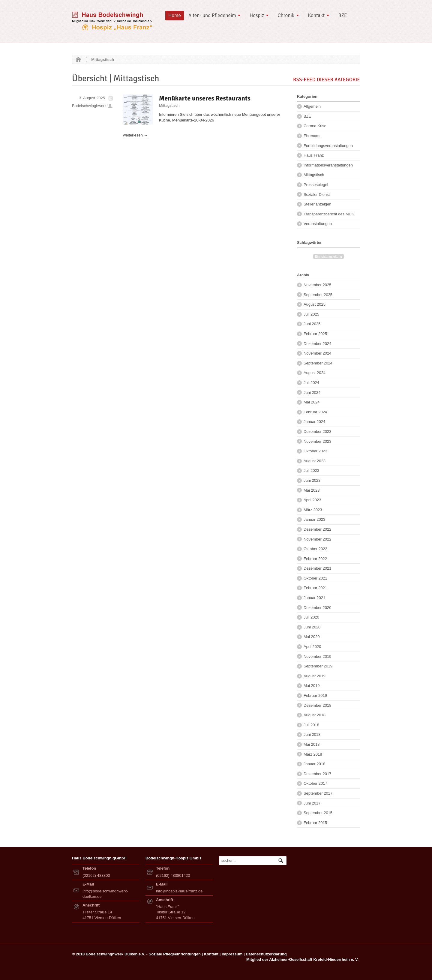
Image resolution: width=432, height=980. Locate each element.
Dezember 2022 (318, 529)
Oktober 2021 (315, 578)
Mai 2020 (312, 637)
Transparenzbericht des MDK (329, 214)
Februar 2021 (315, 588)
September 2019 (318, 666)
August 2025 (315, 304)
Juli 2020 (311, 617)
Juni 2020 (312, 627)
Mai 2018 (312, 744)
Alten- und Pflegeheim (212, 15)
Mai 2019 (312, 686)
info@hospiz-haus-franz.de (179, 891)
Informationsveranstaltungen (328, 165)
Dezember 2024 (318, 344)
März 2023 (313, 510)
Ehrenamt (312, 136)
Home (175, 15)
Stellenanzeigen (318, 204)
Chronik (286, 15)
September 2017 (318, 793)
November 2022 (318, 539)
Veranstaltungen (318, 224)
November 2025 (318, 285)
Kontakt (316, 15)
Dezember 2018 (318, 705)
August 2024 (315, 373)
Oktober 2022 (315, 549)
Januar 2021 (314, 598)
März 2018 (313, 754)
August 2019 (315, 676)
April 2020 (312, 647)
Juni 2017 (312, 803)
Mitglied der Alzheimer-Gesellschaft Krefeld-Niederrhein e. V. (302, 959)
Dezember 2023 (318, 432)
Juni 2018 (312, 734)
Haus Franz (314, 155)
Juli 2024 (311, 383)
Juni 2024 (312, 393)
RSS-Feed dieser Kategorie (327, 80)
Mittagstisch (169, 105)
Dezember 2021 (318, 568)
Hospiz (257, 15)
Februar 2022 (315, 559)
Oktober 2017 (315, 783)
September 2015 (318, 813)
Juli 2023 (311, 471)
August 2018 (315, 715)
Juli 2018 (311, 725)
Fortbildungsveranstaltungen (328, 146)
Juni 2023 (312, 480)
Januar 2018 (314, 764)
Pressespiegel (316, 185)
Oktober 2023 (315, 451)
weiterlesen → (135, 135)
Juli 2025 (311, 314)
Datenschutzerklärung (266, 954)
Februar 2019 (315, 695)
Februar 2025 (315, 334)
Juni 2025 (312, 324)
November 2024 (318, 353)
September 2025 (318, 295)
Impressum (232, 954)
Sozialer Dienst (317, 195)
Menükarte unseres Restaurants (205, 98)
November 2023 (318, 441)
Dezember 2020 (318, 608)
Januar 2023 (314, 519)
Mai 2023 (312, 490)
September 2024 (318, 363)
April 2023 (312, 500)
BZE (343, 15)
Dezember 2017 (318, 774)
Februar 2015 (315, 823)
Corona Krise (315, 126)
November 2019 (318, 656)
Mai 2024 (312, 402)
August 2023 (315, 461)
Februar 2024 (315, 412)
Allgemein (312, 106)
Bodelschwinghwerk (89, 106)
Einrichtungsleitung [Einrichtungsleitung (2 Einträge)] (328, 256)
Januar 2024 (314, 422)
